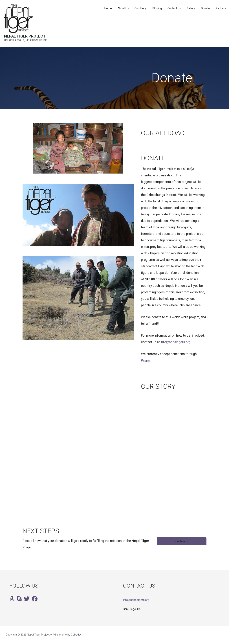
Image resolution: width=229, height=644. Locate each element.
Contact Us (174, 8)
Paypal (146, 360)
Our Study (141, 8)
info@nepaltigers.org (175, 342)
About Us (123, 8)
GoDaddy (76, 635)
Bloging (157, 8)
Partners (221, 8)
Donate (205, 8)
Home (108, 8)
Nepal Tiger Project (25, 36)
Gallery (191, 8)
